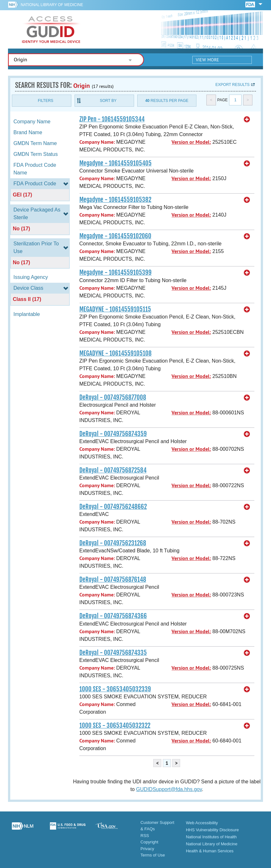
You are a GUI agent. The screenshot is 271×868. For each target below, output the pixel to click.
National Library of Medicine (52, 5)
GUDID (51, 29)
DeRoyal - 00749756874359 (113, 434)
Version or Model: (191, 142)
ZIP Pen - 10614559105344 (112, 119)
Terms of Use (153, 855)
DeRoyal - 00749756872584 (113, 470)
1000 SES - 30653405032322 (115, 726)
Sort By (108, 101)
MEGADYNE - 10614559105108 (116, 353)
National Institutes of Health (211, 837)
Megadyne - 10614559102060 (115, 236)
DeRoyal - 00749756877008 (113, 397)
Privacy (147, 849)
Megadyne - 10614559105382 (115, 200)
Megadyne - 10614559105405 (116, 163)
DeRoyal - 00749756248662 (113, 507)
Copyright (149, 842)
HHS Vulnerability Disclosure (212, 830)
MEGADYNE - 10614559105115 (115, 309)
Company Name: (97, 142)
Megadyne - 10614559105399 (116, 273)
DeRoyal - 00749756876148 (113, 580)
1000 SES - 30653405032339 (115, 689)
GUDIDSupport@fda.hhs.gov (169, 789)
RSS (145, 836)
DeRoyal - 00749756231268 (113, 543)
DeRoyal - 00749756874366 (113, 616)
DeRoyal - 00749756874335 (113, 653)
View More (207, 60)
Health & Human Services (210, 851)
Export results (232, 85)
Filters (45, 101)
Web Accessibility (202, 823)
